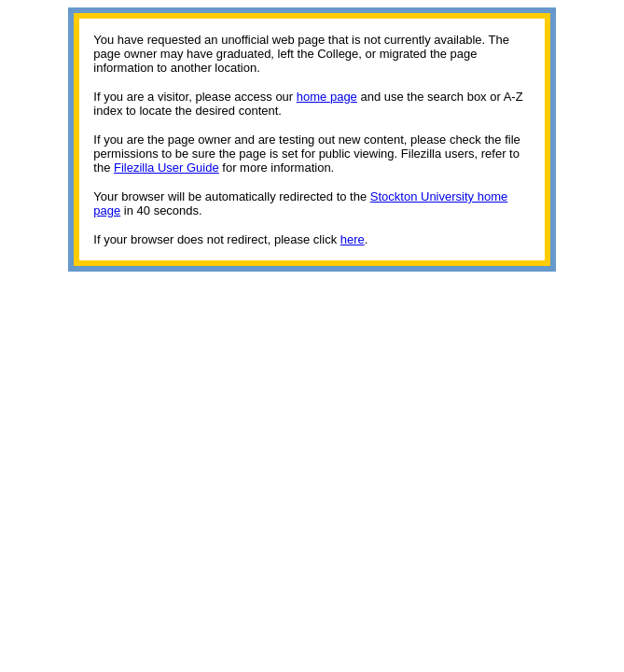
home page (327, 97)
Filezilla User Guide (166, 168)
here (353, 239)
